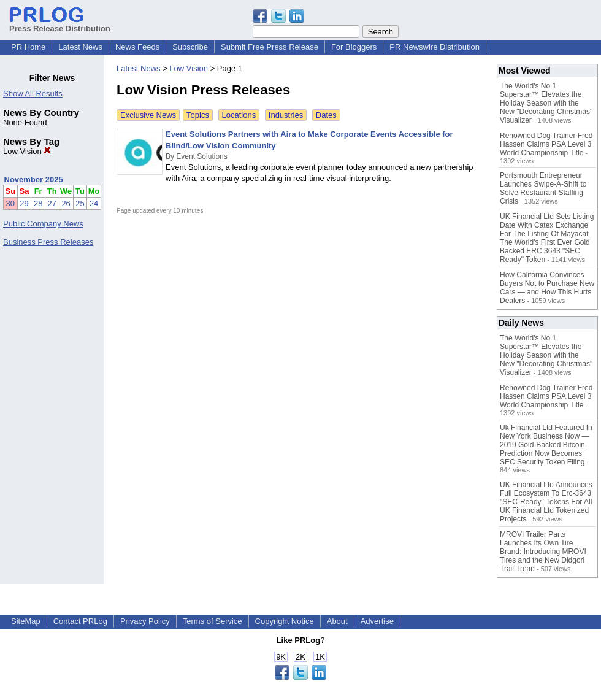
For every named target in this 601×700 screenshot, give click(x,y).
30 (10, 203)
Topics (198, 115)
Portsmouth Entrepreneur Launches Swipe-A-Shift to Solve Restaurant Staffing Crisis (543, 188)
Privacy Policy (145, 621)
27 (52, 203)
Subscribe (190, 47)
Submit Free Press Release (270, 47)
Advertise (377, 621)
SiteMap (26, 621)
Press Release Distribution (60, 24)
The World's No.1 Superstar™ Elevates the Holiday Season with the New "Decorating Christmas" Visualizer (546, 103)
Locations (239, 115)
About (337, 621)
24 (94, 203)
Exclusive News (148, 115)
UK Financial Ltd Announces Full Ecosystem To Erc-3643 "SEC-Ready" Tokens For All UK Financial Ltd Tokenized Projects (546, 502)
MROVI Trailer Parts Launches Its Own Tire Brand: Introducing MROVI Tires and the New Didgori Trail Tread (543, 552)
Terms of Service (212, 621)
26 (66, 203)
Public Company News (43, 224)
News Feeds (137, 47)
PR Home (28, 47)
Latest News (80, 47)
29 (24, 203)
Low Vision (27, 151)
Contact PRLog (80, 621)
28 (38, 203)
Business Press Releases (48, 242)
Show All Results (33, 94)
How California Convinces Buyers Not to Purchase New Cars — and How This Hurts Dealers (547, 288)
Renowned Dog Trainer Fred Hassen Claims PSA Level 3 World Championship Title (546, 144)
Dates (326, 115)
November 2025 (34, 179)
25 (80, 203)
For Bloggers (354, 47)
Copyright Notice (285, 621)
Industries (286, 115)
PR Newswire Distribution (434, 47)
